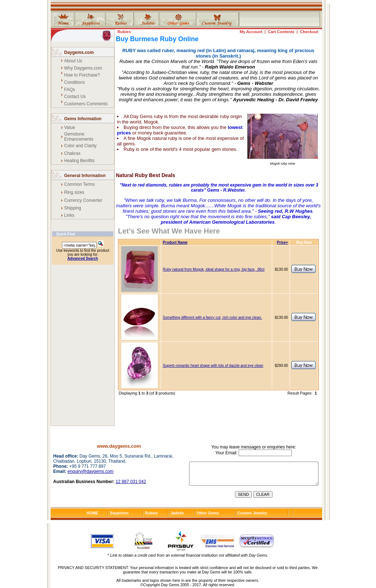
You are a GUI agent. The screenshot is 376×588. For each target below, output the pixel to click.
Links (69, 215)
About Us (73, 61)
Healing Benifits (79, 161)
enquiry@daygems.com (90, 471)
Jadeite (177, 513)
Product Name (175, 242)
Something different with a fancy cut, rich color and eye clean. (212, 317)
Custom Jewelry (252, 513)
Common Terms (79, 184)
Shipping (73, 208)
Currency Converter (83, 200)
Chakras (72, 153)
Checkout (309, 32)
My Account (251, 32)
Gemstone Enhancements (79, 137)
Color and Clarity (80, 146)
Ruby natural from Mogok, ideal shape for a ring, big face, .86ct (214, 269)
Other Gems (208, 513)
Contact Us (75, 97)
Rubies (124, 32)
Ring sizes (74, 192)
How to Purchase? (82, 75)
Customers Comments (86, 104)
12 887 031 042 (131, 482)
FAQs (70, 90)
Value (70, 128)
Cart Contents (281, 32)
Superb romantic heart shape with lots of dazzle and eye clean (213, 366)
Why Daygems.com (83, 68)
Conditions (75, 82)
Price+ (282, 242)
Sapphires (120, 513)
